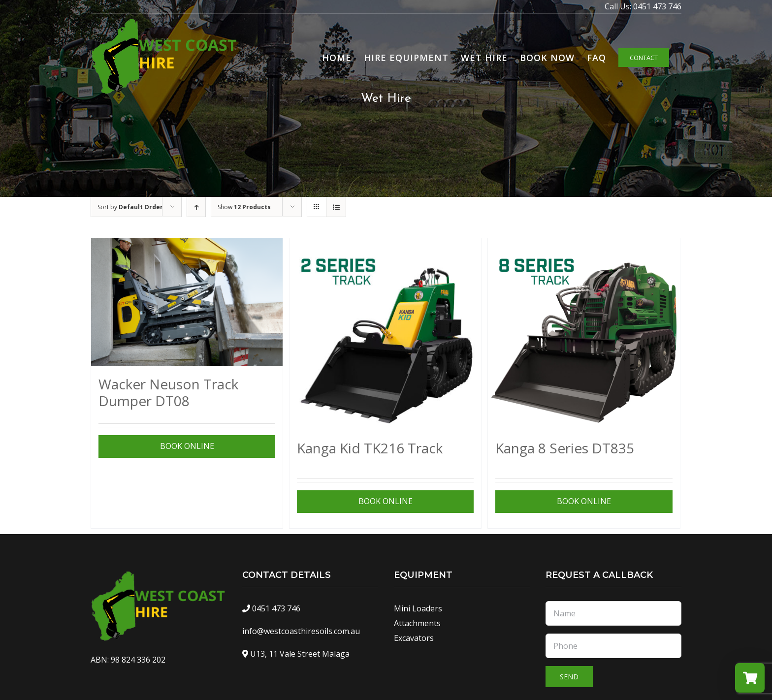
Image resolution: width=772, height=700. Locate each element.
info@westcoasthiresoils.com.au (301, 631)
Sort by (130, 207)
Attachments (417, 623)
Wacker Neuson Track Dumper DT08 (168, 392)
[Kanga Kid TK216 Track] (385, 334)
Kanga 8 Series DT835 (565, 448)
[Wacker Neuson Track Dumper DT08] (187, 302)
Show (244, 207)
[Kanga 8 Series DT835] (584, 334)
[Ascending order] (196, 207)
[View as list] (336, 207)
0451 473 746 (657, 6)
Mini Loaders (418, 608)
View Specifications (185, 446)
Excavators (414, 638)
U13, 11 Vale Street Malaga (300, 654)
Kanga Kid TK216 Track (370, 448)
